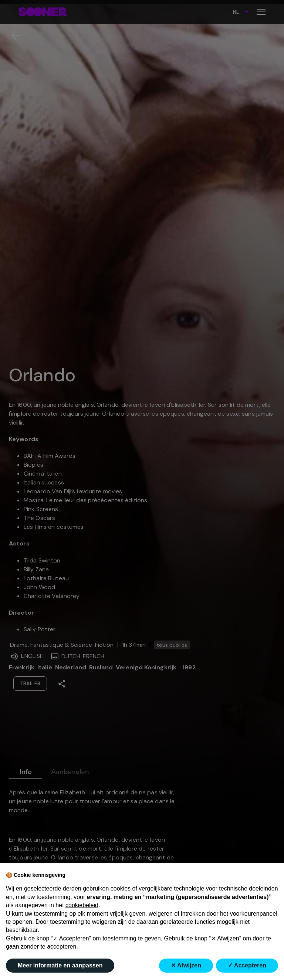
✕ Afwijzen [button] (186, 965)
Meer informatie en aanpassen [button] (60, 965)
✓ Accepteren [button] (247, 965)
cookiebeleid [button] (82, 905)
